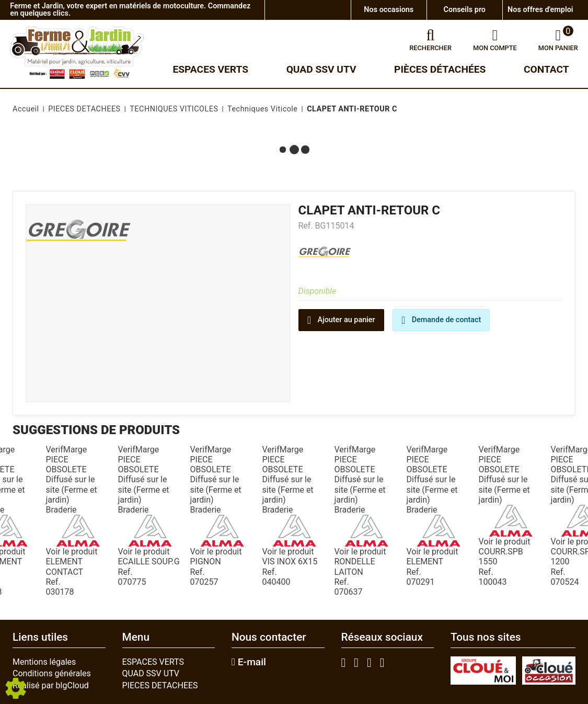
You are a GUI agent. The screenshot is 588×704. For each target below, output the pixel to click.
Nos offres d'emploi (540, 10)
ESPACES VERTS (153, 662)
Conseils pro (465, 10)
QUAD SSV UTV (151, 673)
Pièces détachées (440, 69)
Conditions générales (52, 673)
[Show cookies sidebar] (16, 688)
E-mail (249, 662)
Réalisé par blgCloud (51, 685)
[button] (350, 109)
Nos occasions (389, 10)
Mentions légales (44, 662)
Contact (546, 69)
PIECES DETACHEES (160, 685)
